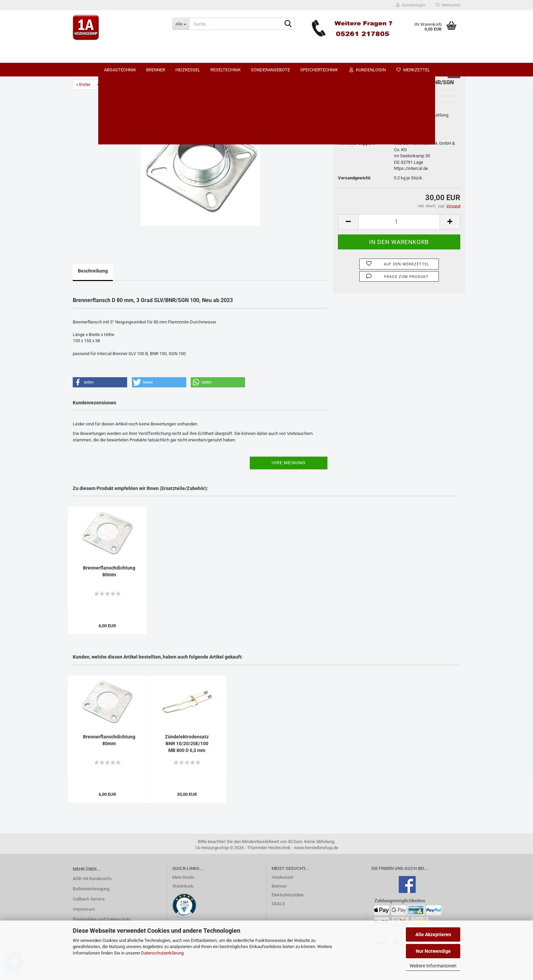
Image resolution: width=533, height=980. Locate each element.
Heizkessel (234, 56)
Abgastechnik (166, 56)
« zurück (105, 84)
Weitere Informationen (433, 966)
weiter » (127, 84)
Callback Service (89, 899)
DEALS (278, 904)
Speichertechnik (365, 56)
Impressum (84, 909)
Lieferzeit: (348, 115)
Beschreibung (93, 271)
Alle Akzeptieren (433, 934)
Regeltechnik (271, 56)
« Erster (83, 84)
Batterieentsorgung (91, 889)
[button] (100, 382)
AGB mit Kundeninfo (92, 879)
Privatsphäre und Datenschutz (102, 919)
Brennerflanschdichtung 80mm (109, 571)
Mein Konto (183, 877)
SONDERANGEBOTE (316, 56)
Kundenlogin (411, 5)
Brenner (202, 56)
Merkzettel (448, 5)
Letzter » (149, 84)
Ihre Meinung (289, 463)
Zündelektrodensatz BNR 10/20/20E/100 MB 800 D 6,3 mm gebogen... (187, 744)
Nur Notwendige (433, 951)
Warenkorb (183, 886)
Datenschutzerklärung (162, 953)
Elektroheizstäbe (288, 895)
